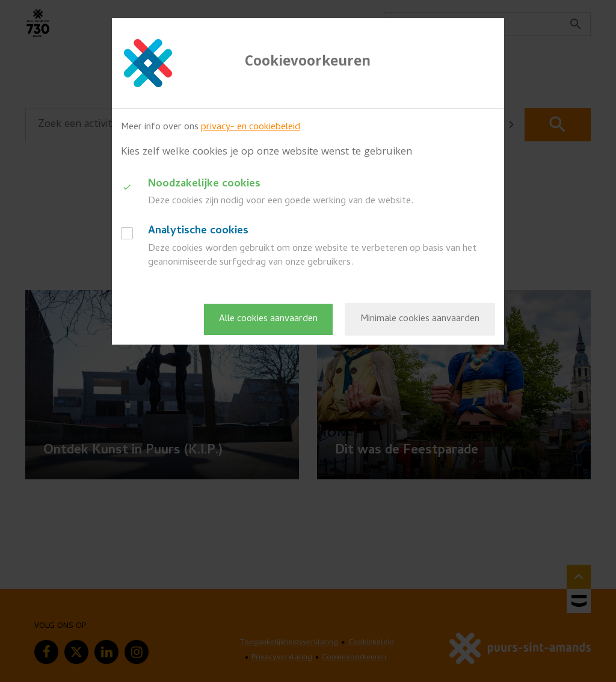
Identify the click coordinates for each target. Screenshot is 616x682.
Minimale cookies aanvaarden (420, 319)
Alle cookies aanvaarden (268, 319)
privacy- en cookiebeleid (251, 127)
